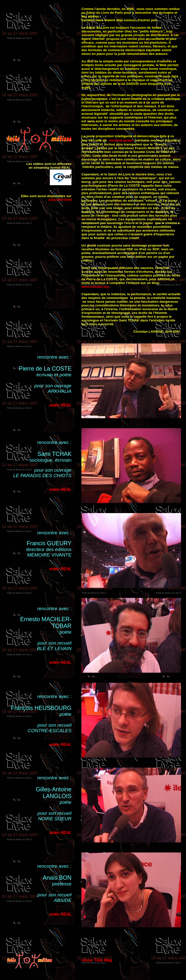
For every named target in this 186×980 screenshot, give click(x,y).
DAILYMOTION (60, 200)
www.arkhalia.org (95, 287)
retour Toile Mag (97, 960)
